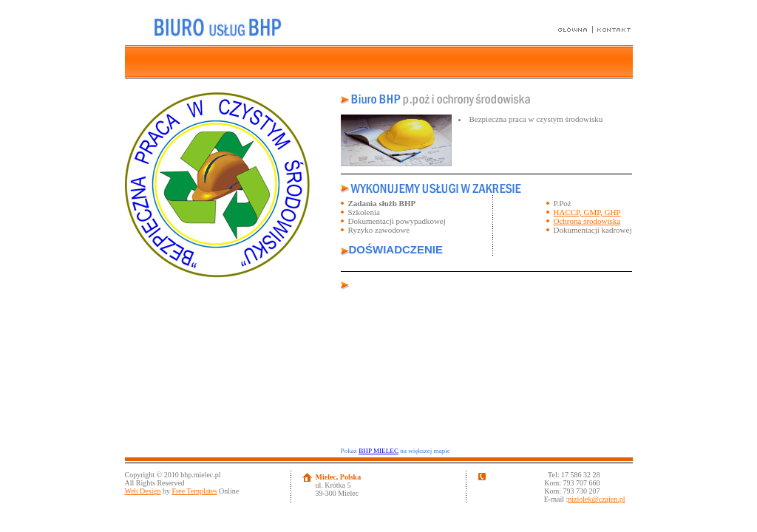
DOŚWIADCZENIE (396, 249)
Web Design (143, 491)
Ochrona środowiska (587, 221)
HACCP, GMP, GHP (587, 212)
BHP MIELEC (378, 451)
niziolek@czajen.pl (596, 499)
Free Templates (194, 491)
